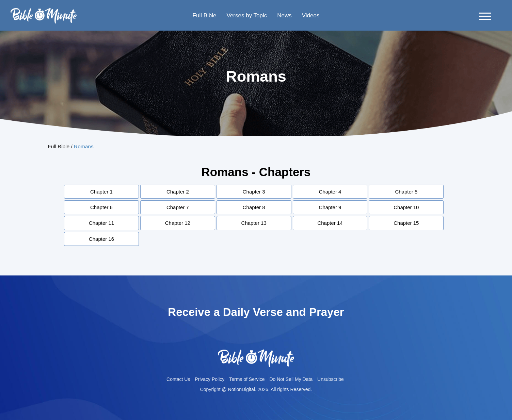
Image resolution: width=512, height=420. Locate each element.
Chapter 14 (330, 223)
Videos (311, 15)
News (284, 15)
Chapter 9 (330, 207)
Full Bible (205, 15)
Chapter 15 (406, 223)
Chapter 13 (254, 223)
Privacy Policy (210, 379)
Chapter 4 (330, 192)
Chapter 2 (178, 192)
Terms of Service (247, 379)
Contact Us (178, 379)
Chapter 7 (178, 207)
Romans (84, 146)
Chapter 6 (101, 207)
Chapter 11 (101, 223)
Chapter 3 (254, 192)
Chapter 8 (254, 207)
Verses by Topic (247, 15)
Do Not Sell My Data (291, 379)
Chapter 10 (406, 207)
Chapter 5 (406, 192)
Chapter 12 (178, 223)
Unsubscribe (331, 379)
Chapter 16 (101, 239)
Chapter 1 (101, 192)
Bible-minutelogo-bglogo (44, 11)
